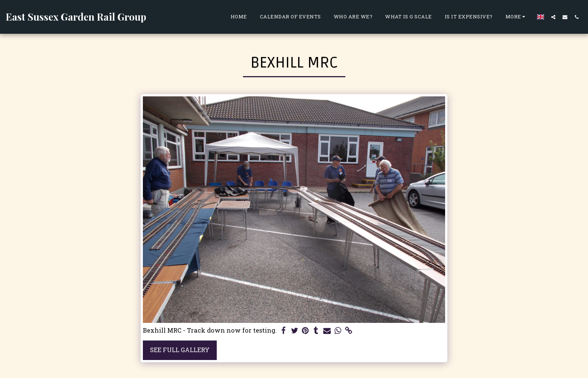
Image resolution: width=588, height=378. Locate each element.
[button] (553, 17)
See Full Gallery (180, 350)
